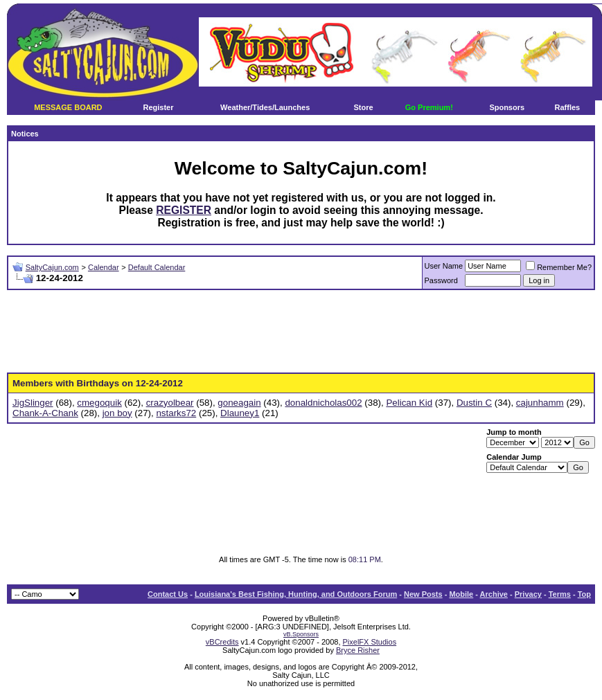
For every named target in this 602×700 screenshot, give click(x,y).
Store (363, 107)
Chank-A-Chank (45, 413)
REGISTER (184, 210)
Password (441, 280)
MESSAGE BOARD (68, 107)
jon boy (117, 413)
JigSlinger (33, 403)
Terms (560, 594)
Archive (494, 594)
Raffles (568, 107)
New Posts (423, 594)
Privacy (528, 594)
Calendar (104, 267)
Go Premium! (429, 107)
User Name (444, 266)
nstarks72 (176, 413)
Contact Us (168, 594)
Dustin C (474, 403)
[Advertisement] (301, 332)
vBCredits (222, 642)
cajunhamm (540, 403)
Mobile (461, 594)
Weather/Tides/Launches (265, 107)
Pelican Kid (409, 403)
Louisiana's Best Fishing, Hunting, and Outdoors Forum (296, 594)
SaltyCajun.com (52, 267)
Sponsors (507, 107)
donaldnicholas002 (323, 403)
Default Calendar (157, 267)
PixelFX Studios (370, 642)
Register (158, 107)
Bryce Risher (358, 650)
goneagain (239, 403)
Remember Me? (559, 267)
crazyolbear (170, 403)
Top (584, 594)
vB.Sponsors (301, 634)
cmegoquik (99, 403)
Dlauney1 (240, 413)
